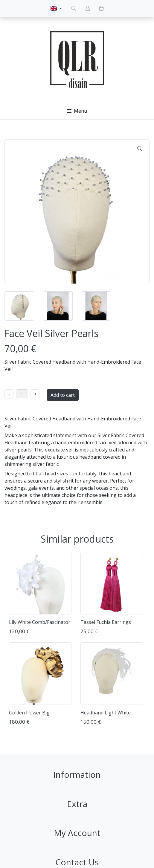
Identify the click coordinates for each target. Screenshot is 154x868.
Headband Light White (106, 713)
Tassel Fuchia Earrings (106, 622)
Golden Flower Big (29, 713)
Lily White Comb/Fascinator (40, 622)
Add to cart (63, 395)
